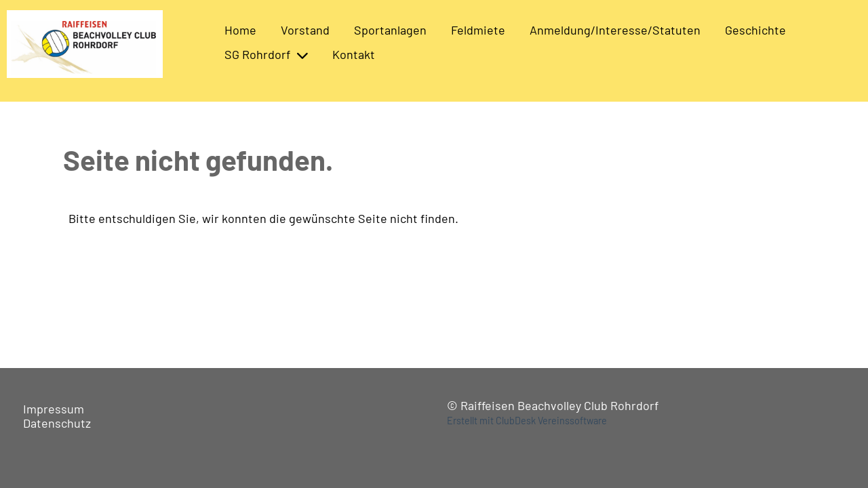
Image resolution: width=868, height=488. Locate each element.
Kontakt (354, 54)
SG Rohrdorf (266, 54)
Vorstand (305, 30)
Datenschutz (57, 423)
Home (240, 30)
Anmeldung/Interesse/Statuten (615, 30)
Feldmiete (478, 30)
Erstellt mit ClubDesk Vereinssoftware (527, 421)
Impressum (54, 409)
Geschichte (755, 30)
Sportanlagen (390, 30)
